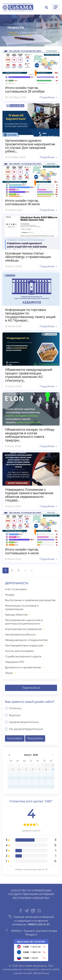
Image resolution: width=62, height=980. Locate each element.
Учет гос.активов (16, 589)
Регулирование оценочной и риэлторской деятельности (24, 622)
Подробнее (48, 97)
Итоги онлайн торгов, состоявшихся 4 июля (22, 552)
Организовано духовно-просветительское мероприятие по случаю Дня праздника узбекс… (30, 146)
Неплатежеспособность (20, 635)
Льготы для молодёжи (19, 651)
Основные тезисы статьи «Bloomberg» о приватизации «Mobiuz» (28, 257)
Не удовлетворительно (26, 729)
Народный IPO (15, 662)
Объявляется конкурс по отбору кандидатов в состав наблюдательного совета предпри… (30, 435)
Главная (12, 33)
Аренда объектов (16, 615)
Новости (16, 35)
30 (32, 765)
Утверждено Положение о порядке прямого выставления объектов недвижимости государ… (29, 495)
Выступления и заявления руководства (30, 600)
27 (12, 765)
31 (39, 765)
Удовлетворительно (24, 722)
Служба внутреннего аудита (23, 656)
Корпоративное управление (23, 629)
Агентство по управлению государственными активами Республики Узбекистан (31, 894)
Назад (29, 35)
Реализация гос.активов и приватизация (22, 607)
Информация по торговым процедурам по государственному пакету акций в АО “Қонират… (30, 315)
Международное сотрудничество (26, 640)
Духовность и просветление (23, 667)
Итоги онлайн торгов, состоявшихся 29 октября (25, 90)
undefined (9, 755)
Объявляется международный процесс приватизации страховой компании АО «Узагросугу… (29, 375)
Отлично (15, 708)
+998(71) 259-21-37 (38, 924)
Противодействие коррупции (24, 645)
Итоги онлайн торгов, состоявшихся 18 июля (22, 203)
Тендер (10, 595)
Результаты (35, 738)
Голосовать (15, 738)
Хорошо (15, 715)
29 (26, 765)
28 (19, 765)
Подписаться (31, 688)
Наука (9, 673)
